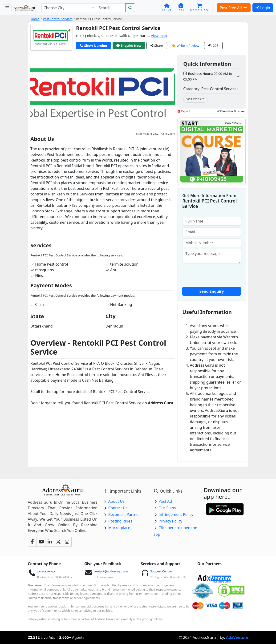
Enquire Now (129, 46)
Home (35, 19)
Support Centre (161, 571)
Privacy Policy (170, 521)
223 (213, 46)
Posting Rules (120, 521)
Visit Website (195, 99)
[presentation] (218, 275)
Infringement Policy (176, 514)
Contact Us (118, 508)
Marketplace (119, 528)
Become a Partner (124, 514)
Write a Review (186, 46)
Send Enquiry (212, 291)
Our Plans (167, 508)
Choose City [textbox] (54, 8)
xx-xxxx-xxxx (46, 571)
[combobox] (69, 8)
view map (159, 36)
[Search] (110, 8)
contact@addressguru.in (111, 571)
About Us (116, 501)
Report (184, 111)
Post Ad (165, 501)
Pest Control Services (58, 19)
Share (157, 46)
